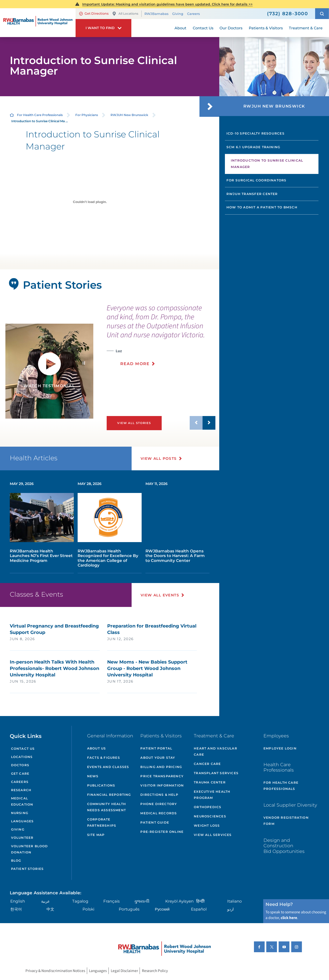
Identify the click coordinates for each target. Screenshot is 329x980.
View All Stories (134, 423)
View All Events (160, 595)
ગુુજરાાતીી (142, 901)
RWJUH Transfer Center (252, 194)
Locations (22, 757)
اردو (230, 909)
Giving (178, 14)
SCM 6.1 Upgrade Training (253, 147)
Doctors (20, 765)
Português (129, 909)
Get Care (20, 774)
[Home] (38, 23)
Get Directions (94, 14)
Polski (88, 909)
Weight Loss (207, 826)
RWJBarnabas (156, 14)
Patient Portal (156, 748)
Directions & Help (159, 795)
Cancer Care (207, 764)
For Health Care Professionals (40, 115)
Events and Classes (108, 767)
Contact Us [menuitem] (203, 28)
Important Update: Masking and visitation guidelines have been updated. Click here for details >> (167, 4)
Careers (193, 14)
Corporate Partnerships (102, 822)
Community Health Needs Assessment (107, 807)
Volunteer (22, 838)
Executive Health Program (212, 795)
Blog (16, 860)
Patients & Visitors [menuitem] (266, 28)
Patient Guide (155, 822)
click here (289, 918)
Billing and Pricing (161, 767)
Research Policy (155, 971)
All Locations (125, 14)
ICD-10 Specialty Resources (255, 133)
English (18, 901)
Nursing (20, 813)
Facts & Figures (104, 758)
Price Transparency (162, 776)
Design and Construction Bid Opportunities (284, 846)
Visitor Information (162, 785)
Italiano (235, 901)
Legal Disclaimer (124, 971)
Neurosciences (210, 816)
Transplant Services (216, 773)
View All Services (213, 835)
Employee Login (280, 748)
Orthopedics (208, 807)
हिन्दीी (200, 901)
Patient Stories (28, 869)
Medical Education (22, 801)
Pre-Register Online (162, 832)
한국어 (16, 909)
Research (21, 790)
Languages (22, 821)
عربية (45, 901)
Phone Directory (159, 804)
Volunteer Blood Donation (30, 849)
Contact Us (23, 749)
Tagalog (80, 901)
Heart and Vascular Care (216, 751)
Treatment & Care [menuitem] (306, 28)
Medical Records (159, 813)
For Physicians (87, 115)
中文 (50, 909)
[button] (322, 14)
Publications (101, 785)
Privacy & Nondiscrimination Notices (55, 971)
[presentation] (161, 338)
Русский (162, 909)
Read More (135, 364)
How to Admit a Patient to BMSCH (262, 207)
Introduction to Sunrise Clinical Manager (267, 164)
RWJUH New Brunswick (129, 115)
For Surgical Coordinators (257, 180)
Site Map (96, 835)
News (93, 776)
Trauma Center (210, 782)
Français (112, 901)
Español (199, 909)
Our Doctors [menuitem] (231, 28)
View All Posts (159, 458)
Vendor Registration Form (286, 821)
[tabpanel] (49, 371)
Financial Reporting (109, 795)
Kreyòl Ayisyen (179, 901)
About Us (97, 748)
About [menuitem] (180, 28)
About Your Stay (158, 758)
